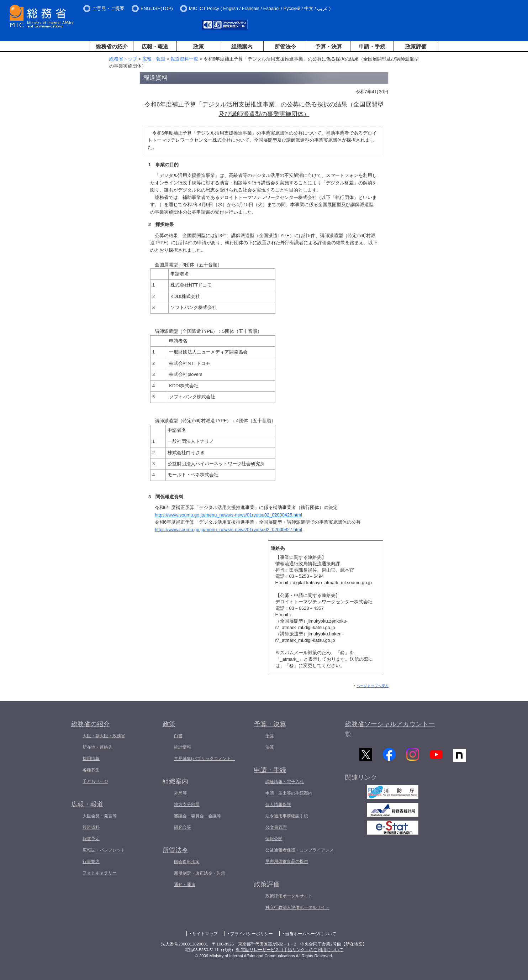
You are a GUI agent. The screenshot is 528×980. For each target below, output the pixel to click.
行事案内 (91, 861)
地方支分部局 (187, 805)
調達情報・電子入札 (285, 782)
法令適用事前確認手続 (287, 816)
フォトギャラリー (100, 873)
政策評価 (416, 46)
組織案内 (242, 46)
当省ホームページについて (311, 934)
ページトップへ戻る (373, 686)
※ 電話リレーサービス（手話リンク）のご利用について (289, 950)
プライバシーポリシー (252, 934)
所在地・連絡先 (97, 747)
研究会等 (183, 827)
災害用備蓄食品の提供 (287, 861)
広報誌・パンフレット (104, 850)
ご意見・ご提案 (108, 8)
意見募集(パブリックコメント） (205, 759)
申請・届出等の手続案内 (289, 793)
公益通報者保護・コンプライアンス (300, 850)
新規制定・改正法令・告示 (200, 873)
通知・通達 (185, 885)
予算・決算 (329, 46)
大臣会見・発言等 (100, 816)
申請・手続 (372, 46)
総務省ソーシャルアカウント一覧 (390, 729)
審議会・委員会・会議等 (197, 816)
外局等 (180, 793)
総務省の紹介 (112, 46)
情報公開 (274, 839)
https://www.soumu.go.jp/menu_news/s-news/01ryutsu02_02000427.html (228, 530)
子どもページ (95, 781)
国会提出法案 (187, 862)
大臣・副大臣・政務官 (104, 736)
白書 (178, 736)
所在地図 (354, 944)
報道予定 (91, 839)
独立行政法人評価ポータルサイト (297, 907)
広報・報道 (155, 46)
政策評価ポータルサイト (289, 896)
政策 (199, 46)
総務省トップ (123, 59)
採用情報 (91, 759)
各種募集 (91, 770)
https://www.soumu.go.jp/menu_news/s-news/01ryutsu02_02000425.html (228, 515)
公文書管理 (276, 827)
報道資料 (91, 827)
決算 (270, 747)
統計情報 (183, 747)
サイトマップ (205, 934)
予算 (270, 736)
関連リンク (361, 780)
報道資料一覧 (184, 59)
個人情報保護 (278, 805)
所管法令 (285, 46)
